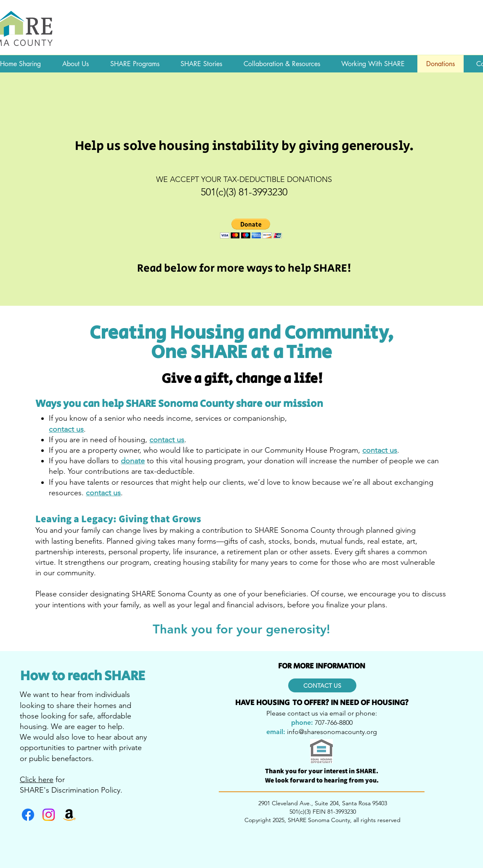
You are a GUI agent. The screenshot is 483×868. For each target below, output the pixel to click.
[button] (251, 228)
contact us (380, 450)
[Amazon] (69, 815)
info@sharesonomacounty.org (332, 732)
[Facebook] (28, 815)
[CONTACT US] (322, 685)
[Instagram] (49, 815)
